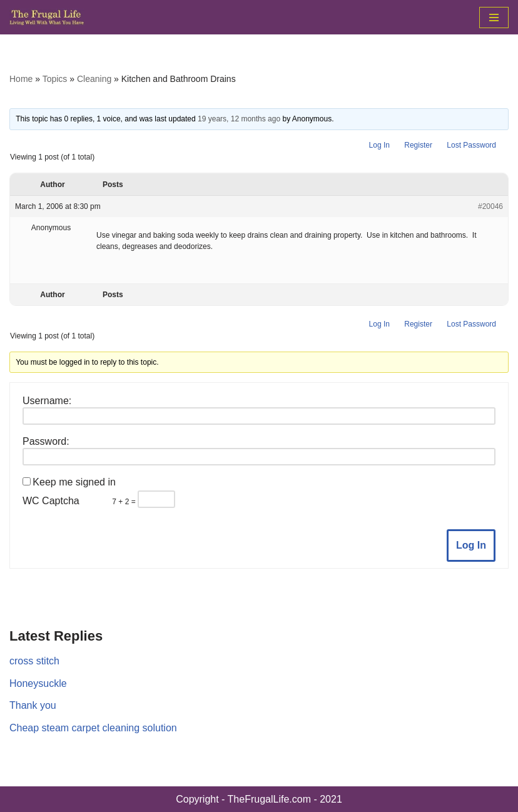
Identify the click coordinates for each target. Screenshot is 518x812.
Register (418, 145)
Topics (55, 79)
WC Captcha (51, 501)
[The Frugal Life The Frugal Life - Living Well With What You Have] (47, 17)
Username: (47, 401)
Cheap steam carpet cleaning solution (93, 728)
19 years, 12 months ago (239, 119)
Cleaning (94, 79)
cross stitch (34, 661)
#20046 (490, 206)
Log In (379, 145)
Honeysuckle (38, 683)
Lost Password (471, 145)
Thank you (33, 705)
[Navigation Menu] (494, 18)
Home (21, 79)
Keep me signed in (74, 482)
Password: (46, 441)
